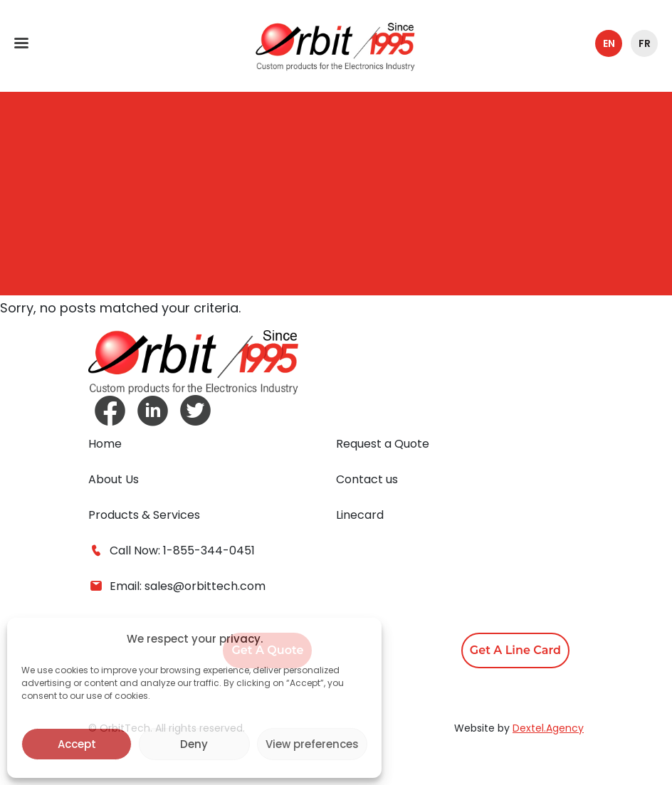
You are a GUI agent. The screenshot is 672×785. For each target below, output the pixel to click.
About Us (114, 479)
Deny (194, 744)
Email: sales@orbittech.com (177, 586)
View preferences (312, 744)
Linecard (360, 515)
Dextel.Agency (548, 728)
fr (645, 43)
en (609, 43)
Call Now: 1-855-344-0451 (172, 551)
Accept (77, 744)
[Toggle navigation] (21, 43)
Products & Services (144, 515)
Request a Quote (383, 444)
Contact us (367, 479)
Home (105, 444)
